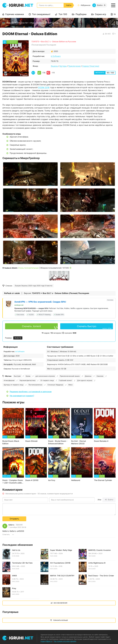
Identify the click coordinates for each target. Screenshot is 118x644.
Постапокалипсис (35, 385)
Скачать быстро (94, 327)
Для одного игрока (85, 380)
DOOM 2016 (44, 87)
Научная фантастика (27, 380)
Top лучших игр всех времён (65, 641)
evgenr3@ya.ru (46, 641)
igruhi (21, 5)
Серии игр (100, 14)
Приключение (74, 66)
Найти (69, 5)
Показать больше (61, 620)
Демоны (88, 376)
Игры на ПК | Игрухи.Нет (17, 23)
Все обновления (60, 603)
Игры (33, 23)
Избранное (86, 5)
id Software (56, 56)
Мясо (70, 385)
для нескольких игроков (45, 376)
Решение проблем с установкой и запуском (31, 392)
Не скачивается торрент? (22, 396)
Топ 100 (63, 14)
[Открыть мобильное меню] (113, 5)
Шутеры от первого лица (14, 385)
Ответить (6, 534)
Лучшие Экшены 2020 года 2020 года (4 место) (34, 286)
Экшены (54, 66)
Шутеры (40, 23)
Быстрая (17, 376)
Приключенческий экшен (70, 376)
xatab (17, 293)
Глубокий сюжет (65, 380)
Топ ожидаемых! (41, 14)
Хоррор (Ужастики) (91, 66)
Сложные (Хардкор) (55, 385)
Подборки (81, 14)
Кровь (28, 376)
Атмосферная (9, 380)
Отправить (14, 519)
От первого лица (47, 380)
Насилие (100, 376)
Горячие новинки (15, 14)
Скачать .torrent (31, 326)
